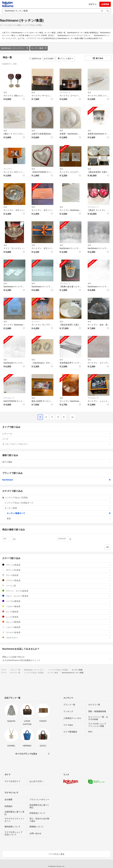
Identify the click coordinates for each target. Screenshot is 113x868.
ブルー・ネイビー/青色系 (56, 596)
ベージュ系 (56, 586)
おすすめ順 (49, 59)
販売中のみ (35, 59)
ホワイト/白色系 (56, 570)
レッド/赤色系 (56, 617)
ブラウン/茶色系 (56, 580)
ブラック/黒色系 (56, 565)
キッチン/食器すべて (59, 513)
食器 (5, 93)
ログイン (93, 4)
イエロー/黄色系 (56, 606)
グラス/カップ (65, 93)
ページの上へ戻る (56, 854)
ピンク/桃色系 (56, 612)
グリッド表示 (65, 59)
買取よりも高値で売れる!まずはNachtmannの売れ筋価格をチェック (56, 659)
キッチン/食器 (39, 48)
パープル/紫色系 (56, 601)
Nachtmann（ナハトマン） (15, 48)
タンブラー (8, 169)
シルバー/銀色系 (56, 627)
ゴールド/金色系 (56, 632)
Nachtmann (56, 480)
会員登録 (105, 4)
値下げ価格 (56, 462)
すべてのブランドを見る (26, 754)
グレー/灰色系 (56, 575)
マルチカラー (56, 638)
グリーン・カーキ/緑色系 (56, 591)
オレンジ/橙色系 (56, 622)
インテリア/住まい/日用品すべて (58, 503)
